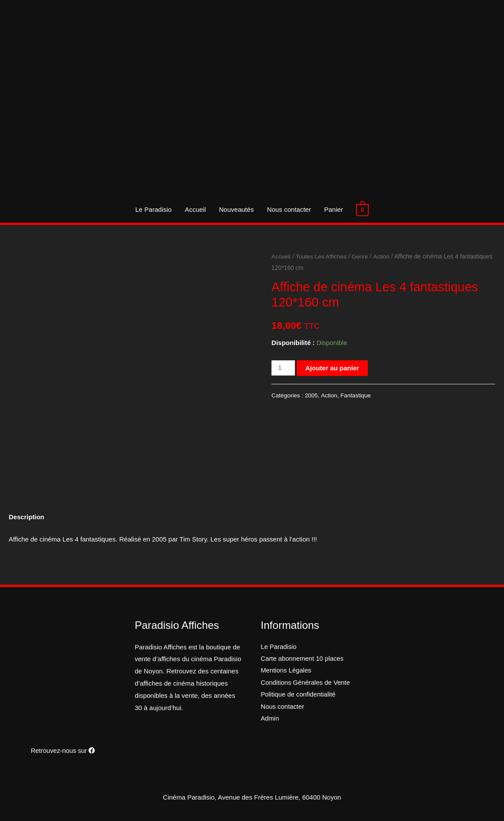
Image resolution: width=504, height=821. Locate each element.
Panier (334, 209)
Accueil (195, 209)
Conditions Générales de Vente (306, 684)
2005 (312, 395)
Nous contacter (290, 209)
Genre (361, 257)
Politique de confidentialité (299, 696)
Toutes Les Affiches (322, 257)
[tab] (27, 518)
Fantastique (356, 395)
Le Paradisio (154, 209)
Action (382, 257)
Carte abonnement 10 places (303, 659)
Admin (270, 720)
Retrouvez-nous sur (63, 750)
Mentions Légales (287, 671)
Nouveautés (237, 209)
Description (27, 517)
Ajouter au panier (333, 368)
